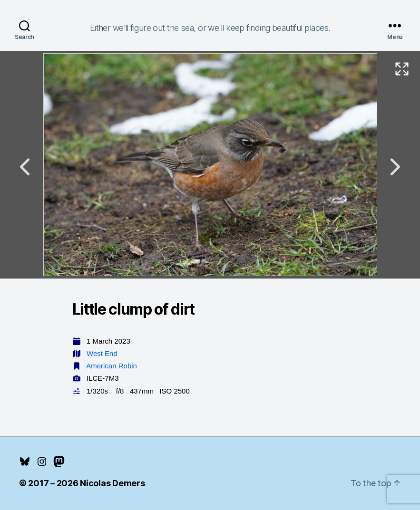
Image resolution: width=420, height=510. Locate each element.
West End (102, 353)
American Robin (112, 366)
